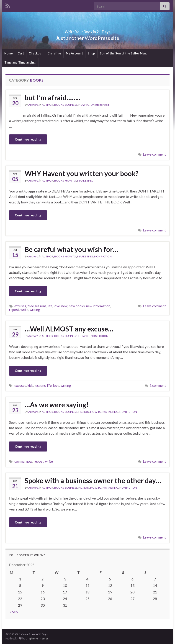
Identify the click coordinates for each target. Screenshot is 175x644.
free (31, 306)
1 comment (158, 386)
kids (30, 386)
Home (9, 53)
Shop (91, 53)
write (24, 310)
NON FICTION (103, 256)
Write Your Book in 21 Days (87, 30)
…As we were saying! (57, 405)
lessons (41, 306)
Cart (21, 53)
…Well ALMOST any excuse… (69, 329)
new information (98, 306)
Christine (54, 53)
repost (14, 310)
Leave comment (154, 154)
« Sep (14, 612)
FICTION (84, 412)
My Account (74, 53)
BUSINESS (71, 105)
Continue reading (28, 139)
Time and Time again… (20, 62)
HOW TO (84, 105)
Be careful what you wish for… (71, 249)
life (50, 306)
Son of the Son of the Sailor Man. (123, 53)
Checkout (36, 53)
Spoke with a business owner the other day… (93, 480)
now (29, 461)
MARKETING (85, 181)
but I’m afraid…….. (52, 97)
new (64, 306)
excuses (20, 306)
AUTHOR (47, 105)
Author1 (33, 105)
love (57, 306)
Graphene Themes (37, 638)
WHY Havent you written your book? (82, 173)
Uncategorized (100, 105)
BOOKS (59, 105)
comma (19, 461)
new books (77, 306)
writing (35, 310)
